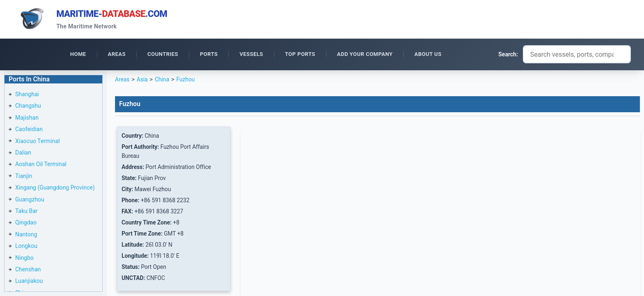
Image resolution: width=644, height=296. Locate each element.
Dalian (23, 154)
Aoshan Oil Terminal (41, 165)
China (163, 81)
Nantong (26, 236)
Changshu (28, 107)
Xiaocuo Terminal (37, 142)
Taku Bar (26, 212)
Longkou (26, 247)
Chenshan (28, 271)
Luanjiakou (29, 282)
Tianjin (24, 177)
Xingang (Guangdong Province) (55, 189)
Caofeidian (29, 130)
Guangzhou (30, 201)
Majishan (27, 119)
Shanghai (27, 95)
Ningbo (24, 259)
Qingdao (26, 224)
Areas (122, 81)
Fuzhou (186, 81)
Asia (142, 81)
